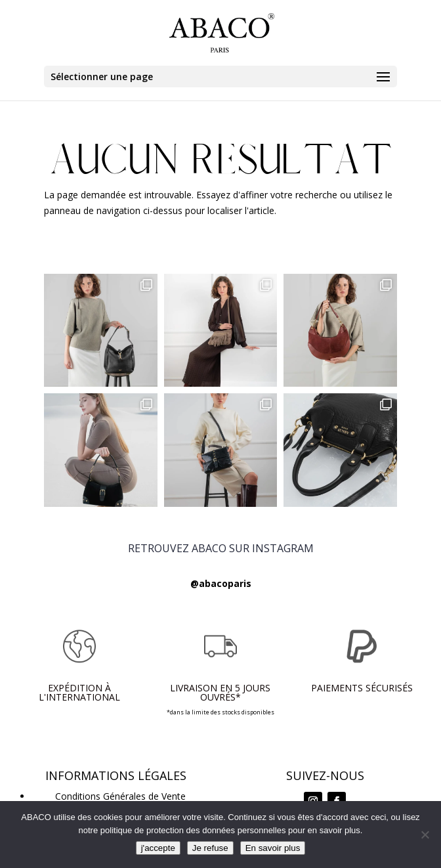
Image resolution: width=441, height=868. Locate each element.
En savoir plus (273, 848)
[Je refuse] (425, 835)
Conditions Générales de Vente (120, 796)
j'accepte (158, 848)
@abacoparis (221, 583)
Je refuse (210, 848)
